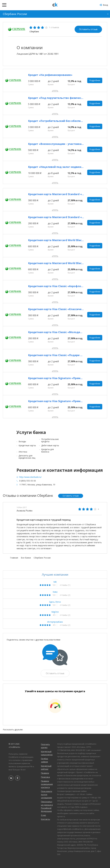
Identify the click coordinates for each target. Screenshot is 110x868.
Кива (55, 592)
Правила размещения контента (47, 784)
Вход (104, 5)
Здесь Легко (55, 602)
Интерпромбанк (55, 622)
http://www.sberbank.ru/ (30, 477)
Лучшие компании (55, 575)
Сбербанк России (15, 14)
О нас (43, 815)
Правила (45, 773)
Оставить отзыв (88, 29)
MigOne (55, 612)
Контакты (45, 819)
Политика (45, 777)
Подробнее (95, 80)
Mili (55, 582)
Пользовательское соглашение (47, 794)
